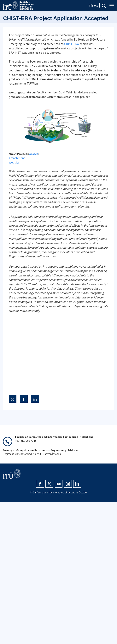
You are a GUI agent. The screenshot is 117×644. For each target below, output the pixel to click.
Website (14, 162)
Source (33, 154)
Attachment (17, 158)
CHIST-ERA (72, 44)
